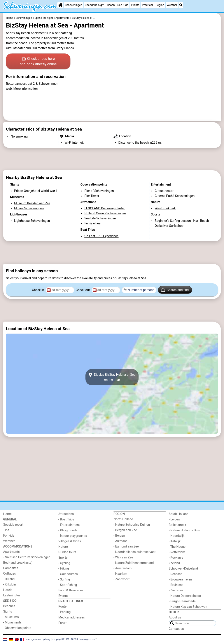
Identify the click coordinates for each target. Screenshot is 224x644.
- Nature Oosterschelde (185, 596)
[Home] (60, 5)
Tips (6, 530)
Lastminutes (12, 595)
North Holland (123, 519)
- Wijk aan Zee (123, 557)
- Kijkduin (10, 585)
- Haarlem (120, 574)
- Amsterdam (123, 568)
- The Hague (177, 547)
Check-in (38, 290)
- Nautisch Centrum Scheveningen (27, 557)
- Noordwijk (177, 536)
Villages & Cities (70, 541)
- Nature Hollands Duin (184, 530)
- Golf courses (68, 574)
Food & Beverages (71, 590)
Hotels (8, 590)
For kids (9, 536)
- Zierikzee (176, 590)
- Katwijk (175, 541)
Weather (172, 5)
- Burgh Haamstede (182, 601)
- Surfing (64, 579)
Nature (63, 547)
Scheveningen (74, 5)
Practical (147, 5)
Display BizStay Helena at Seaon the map (112, 377)
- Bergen (119, 536)
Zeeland (174, 563)
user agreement (34, 639)
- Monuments (13, 622)
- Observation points (17, 628)
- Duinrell (9, 579)
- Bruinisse (176, 585)
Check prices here (38, 62)
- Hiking (64, 569)
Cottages (10, 574)
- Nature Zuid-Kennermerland (134, 563)
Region (160, 5)
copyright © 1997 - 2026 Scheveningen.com (74, 639)
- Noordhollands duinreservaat (135, 552)
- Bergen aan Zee (125, 530)
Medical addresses (72, 617)
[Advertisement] (112, 159)
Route (62, 607)
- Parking (65, 612)
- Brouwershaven (180, 579)
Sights (8, 612)
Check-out (83, 290)
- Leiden (174, 519)
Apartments (12, 552)
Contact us (176, 629)
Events (135, 5)
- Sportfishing (68, 585)
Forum (63, 623)
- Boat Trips (66, 519)
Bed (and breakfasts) (18, 563)
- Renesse (175, 574)
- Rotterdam (177, 552)
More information (25, 89)
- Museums (11, 617)
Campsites (11, 568)
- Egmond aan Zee (126, 547)
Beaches (9, 606)
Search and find (175, 290)
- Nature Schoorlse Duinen (132, 525)
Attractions (66, 514)
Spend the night (95, 5)
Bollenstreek (177, 525)
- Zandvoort (122, 579)
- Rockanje (176, 558)
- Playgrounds (68, 530)
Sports (63, 558)
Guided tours (67, 552)
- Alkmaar (120, 541)
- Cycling (64, 563)
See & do (123, 5)
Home (8, 514)
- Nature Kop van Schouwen (188, 607)
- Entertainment (69, 525)
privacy (47, 639)
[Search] (181, 5)
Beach (111, 5)
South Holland (178, 514)
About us (175, 617)
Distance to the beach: (134, 143)
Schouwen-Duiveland (183, 569)
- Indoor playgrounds (73, 536)
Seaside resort (13, 525)
